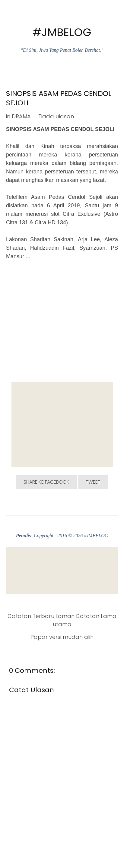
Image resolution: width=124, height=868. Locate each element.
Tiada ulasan (56, 116)
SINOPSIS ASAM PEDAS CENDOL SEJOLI (59, 98)
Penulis (24, 536)
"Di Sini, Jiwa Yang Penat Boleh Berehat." (62, 50)
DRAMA (21, 116)
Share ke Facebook (46, 482)
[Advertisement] (62, 425)
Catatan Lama (96, 616)
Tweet (93, 482)
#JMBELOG (62, 32)
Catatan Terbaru (31, 616)
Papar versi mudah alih (62, 637)
